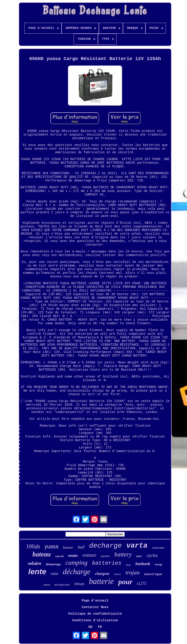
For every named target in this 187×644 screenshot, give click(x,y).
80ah (128, 565)
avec (139, 556)
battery (123, 554)
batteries (107, 563)
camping (76, 562)
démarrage (54, 564)
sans (55, 573)
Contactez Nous (95, 607)
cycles (152, 555)
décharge (77, 572)
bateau (42, 554)
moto (73, 556)
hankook (143, 564)
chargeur (102, 574)
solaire (35, 563)
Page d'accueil (95, 601)
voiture (89, 555)
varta (137, 546)
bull (81, 547)
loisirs (117, 574)
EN (90, 627)
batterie (101, 581)
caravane (158, 548)
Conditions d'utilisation (95, 620)
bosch (47, 585)
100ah (33, 546)
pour (125, 582)
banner (68, 547)
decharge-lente (62, 585)
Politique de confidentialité (95, 614)
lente (37, 571)
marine (105, 556)
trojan (133, 572)
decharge (105, 546)
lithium (79, 584)
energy (158, 564)
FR (100, 627)
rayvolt (60, 556)
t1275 (142, 584)
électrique (153, 574)
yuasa (51, 546)
